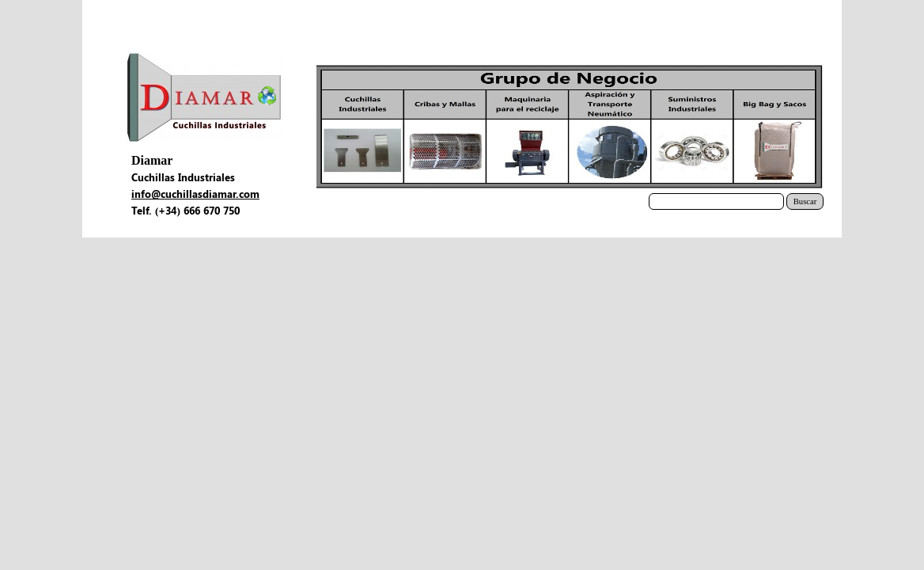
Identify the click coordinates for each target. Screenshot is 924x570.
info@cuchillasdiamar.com (195, 194)
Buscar (805, 201)
